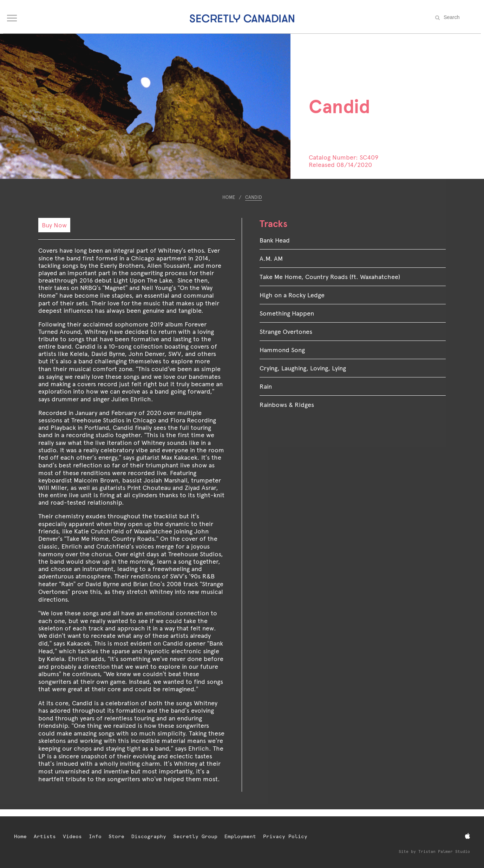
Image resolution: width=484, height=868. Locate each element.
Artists (45, 836)
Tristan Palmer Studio (444, 852)
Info (95, 836)
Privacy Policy (285, 836)
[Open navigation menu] (12, 17)
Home (229, 197)
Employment (240, 836)
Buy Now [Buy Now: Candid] (54, 225)
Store (116, 836)
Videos (72, 836)
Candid (254, 197)
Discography (149, 836)
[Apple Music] (467, 836)
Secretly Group (195, 836)
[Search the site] (459, 17)
